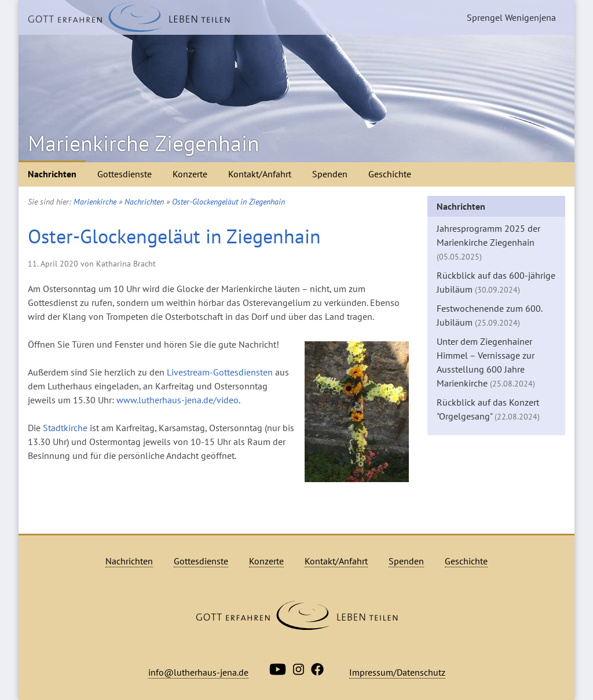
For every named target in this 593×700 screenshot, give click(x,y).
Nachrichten (52, 174)
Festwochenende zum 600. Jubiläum (489, 315)
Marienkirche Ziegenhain (144, 143)
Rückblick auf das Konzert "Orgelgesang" (488, 409)
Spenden (330, 174)
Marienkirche (95, 202)
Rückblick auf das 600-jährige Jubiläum (496, 282)
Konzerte (190, 174)
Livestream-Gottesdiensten (220, 372)
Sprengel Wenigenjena (511, 17)
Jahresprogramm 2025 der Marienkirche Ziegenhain (488, 242)
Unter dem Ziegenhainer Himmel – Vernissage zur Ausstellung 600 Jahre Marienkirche (486, 362)
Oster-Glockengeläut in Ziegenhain (228, 202)
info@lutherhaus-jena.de (198, 672)
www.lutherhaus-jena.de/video (177, 400)
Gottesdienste (125, 174)
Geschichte (390, 174)
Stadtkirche (65, 428)
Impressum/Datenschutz (397, 672)
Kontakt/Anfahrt (260, 174)
